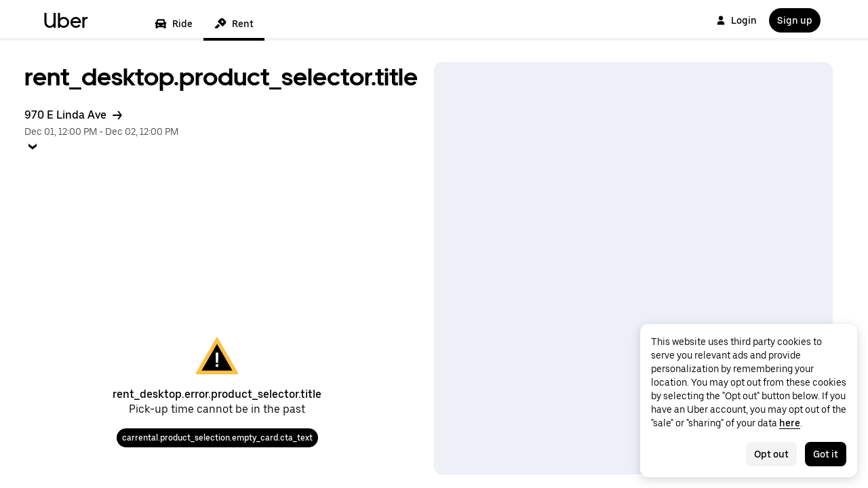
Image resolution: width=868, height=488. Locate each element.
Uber (66, 20)
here (790, 423)
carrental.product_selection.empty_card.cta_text (217, 438)
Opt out (771, 454)
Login (736, 20)
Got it (826, 454)
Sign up (795, 20)
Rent (234, 24)
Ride (174, 24)
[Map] (633, 268)
